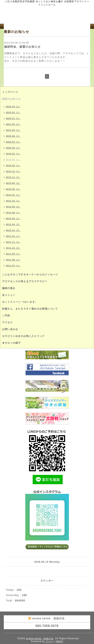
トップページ (10, 92)
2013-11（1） (13, 177)
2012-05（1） (13, 219)
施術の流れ (9, 288)
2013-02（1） (13, 189)
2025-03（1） (13, 107)
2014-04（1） (13, 160)
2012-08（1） (13, 213)
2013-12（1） (13, 171)
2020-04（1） (13, 148)
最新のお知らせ (11, 99)
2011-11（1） (13, 242)
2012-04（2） (13, 224)
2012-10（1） (13, 201)
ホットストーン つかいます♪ (19, 302)
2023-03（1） (13, 112)
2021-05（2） (13, 124)
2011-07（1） (13, 266)
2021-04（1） (13, 130)
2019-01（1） (13, 154)
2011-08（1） (13, 260)
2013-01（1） (13, 195)
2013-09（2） (13, 183)
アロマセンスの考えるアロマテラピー (25, 281)
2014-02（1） (13, 166)
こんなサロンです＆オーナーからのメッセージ (30, 274)
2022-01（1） (13, 118)
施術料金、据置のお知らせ (22, 47)
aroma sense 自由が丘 (40, 638)
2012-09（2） (13, 207)
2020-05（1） (13, 142)
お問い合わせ (10, 329)
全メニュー (9, 295)
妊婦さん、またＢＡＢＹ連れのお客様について (30, 309)
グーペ (49, 641)
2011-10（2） (13, 248)
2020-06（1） (13, 136)
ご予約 (6, 316)
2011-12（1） (13, 236)
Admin (59, 641)
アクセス (7, 322)
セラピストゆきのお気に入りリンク (23, 336)
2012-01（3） (13, 230)
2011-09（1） (13, 254)
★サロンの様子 (11, 343)
